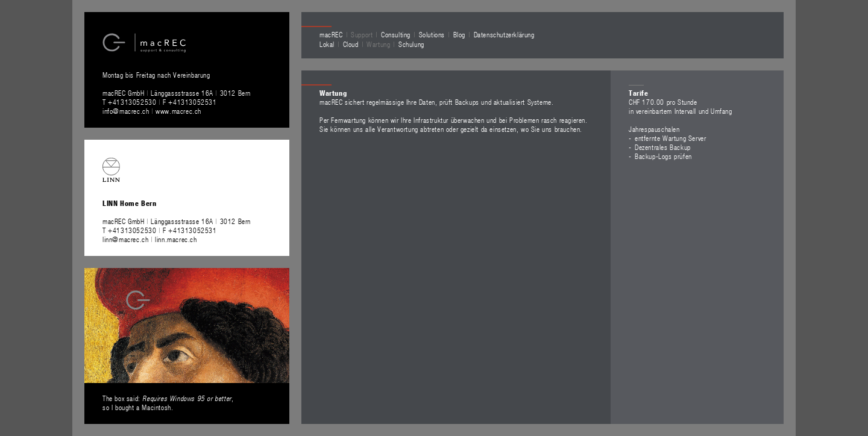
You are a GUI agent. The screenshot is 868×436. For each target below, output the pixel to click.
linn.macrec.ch (176, 239)
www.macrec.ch (178, 111)
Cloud (351, 44)
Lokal (327, 44)
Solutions (432, 34)
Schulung (411, 44)
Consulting (396, 34)
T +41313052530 (131, 102)
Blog (459, 34)
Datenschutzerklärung (504, 34)
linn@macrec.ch (125, 239)
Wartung (378, 44)
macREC (331, 34)
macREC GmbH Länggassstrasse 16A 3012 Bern (177, 93)
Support (362, 34)
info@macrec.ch (126, 111)
